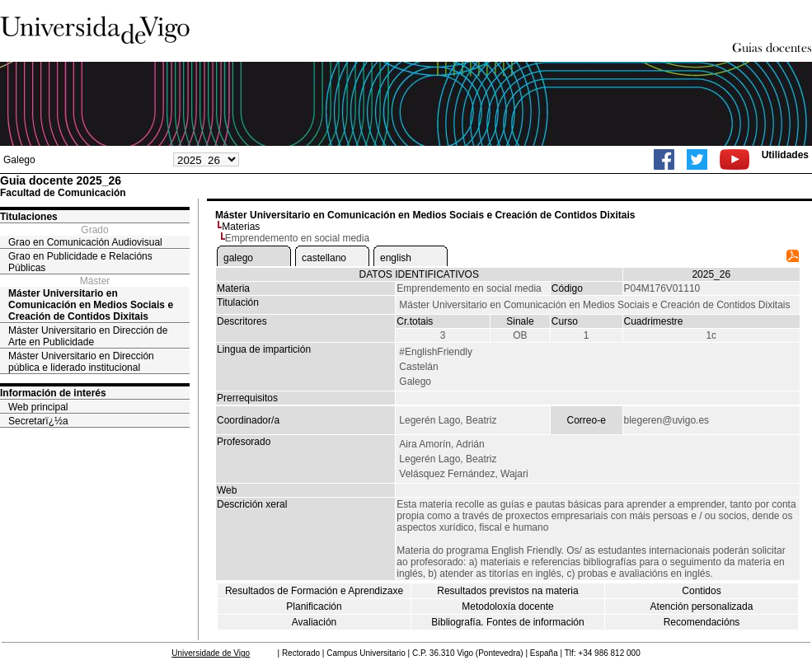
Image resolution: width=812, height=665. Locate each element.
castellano (324, 258)
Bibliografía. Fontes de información (507, 622)
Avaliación (314, 622)
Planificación (314, 606)
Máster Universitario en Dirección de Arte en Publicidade (88, 336)
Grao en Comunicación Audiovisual (85, 242)
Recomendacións (702, 622)
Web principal (38, 407)
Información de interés (53, 393)
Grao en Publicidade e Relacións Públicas (80, 262)
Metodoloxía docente (507, 606)
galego (238, 258)
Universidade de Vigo (211, 653)
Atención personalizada (702, 606)
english (396, 258)
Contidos (701, 591)
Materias (241, 227)
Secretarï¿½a (38, 421)
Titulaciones (29, 217)
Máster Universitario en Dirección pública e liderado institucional (81, 362)
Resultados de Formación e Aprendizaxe (314, 591)
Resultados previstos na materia (507, 591)
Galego (19, 160)
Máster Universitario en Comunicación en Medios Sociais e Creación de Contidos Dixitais (91, 305)
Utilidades (785, 155)
